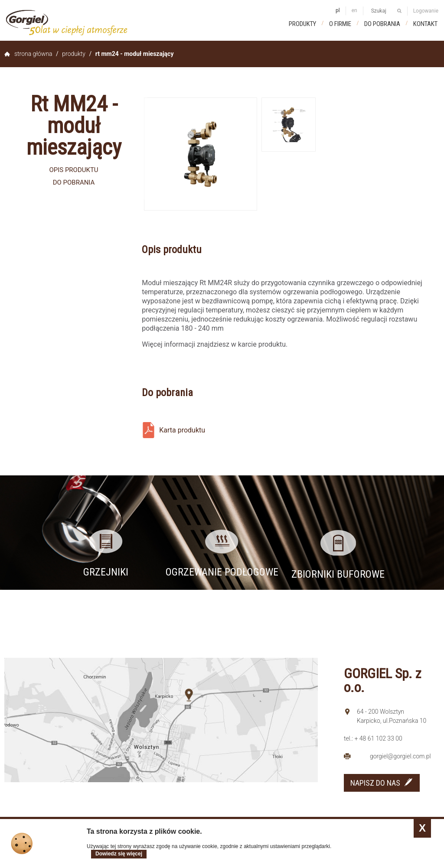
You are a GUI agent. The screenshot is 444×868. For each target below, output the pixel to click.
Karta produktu (182, 430)
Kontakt (425, 24)
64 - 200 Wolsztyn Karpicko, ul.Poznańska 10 (392, 716)
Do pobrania (382, 24)
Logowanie (426, 11)
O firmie (340, 24)
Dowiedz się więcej (119, 854)
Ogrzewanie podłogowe (222, 572)
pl (338, 10)
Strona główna (33, 54)
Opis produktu (73, 170)
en (354, 10)
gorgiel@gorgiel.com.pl (400, 756)
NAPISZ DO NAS (375, 783)
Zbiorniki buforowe (338, 574)
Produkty (302, 24)
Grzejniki (106, 572)
